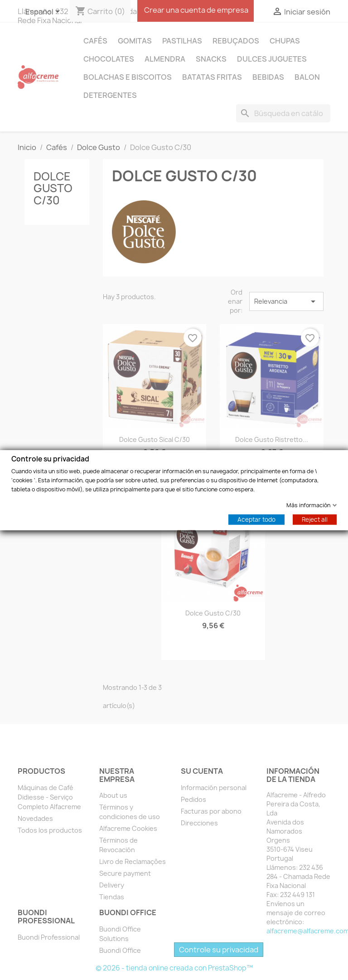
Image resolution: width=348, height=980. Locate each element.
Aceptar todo (256, 519)
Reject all (315, 519)
